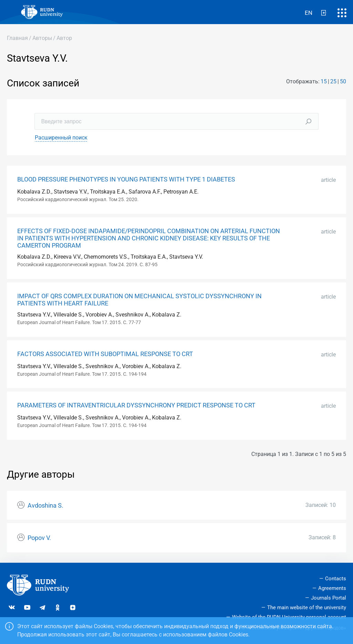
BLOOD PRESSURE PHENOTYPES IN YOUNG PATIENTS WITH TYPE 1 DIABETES (126, 179)
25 (333, 81)
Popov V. (39, 538)
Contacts (336, 579)
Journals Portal (329, 598)
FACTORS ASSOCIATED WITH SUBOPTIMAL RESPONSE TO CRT (105, 354)
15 (324, 81)
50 (343, 81)
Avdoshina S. (46, 506)
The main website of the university (307, 607)
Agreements (332, 588)
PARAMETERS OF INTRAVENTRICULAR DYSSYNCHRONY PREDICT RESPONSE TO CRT (136, 405)
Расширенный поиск (61, 138)
